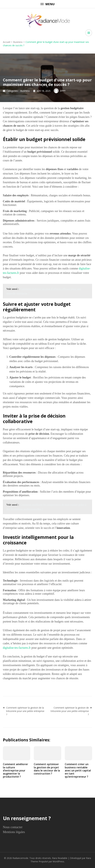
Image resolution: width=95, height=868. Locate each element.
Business (25, 91)
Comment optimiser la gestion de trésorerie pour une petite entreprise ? (70, 711)
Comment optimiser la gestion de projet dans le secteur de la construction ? (47, 769)
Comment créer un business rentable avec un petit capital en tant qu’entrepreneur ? (78, 770)
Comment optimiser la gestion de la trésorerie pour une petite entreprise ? (25, 711)
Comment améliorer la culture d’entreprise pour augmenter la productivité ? (16, 770)
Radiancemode (20, 858)
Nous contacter (13, 827)
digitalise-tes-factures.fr (17, 648)
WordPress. (59, 861)
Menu (47, 4)
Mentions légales (14, 832)
